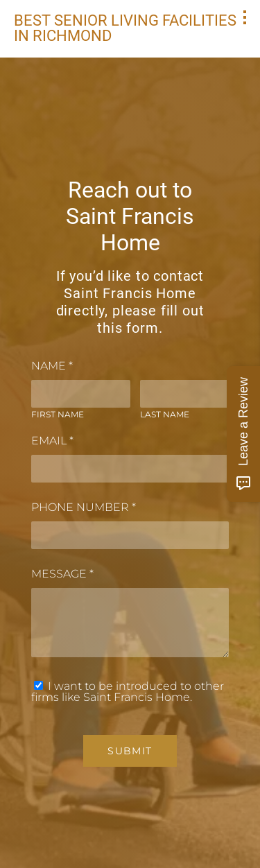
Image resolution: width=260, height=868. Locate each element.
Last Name (165, 414)
